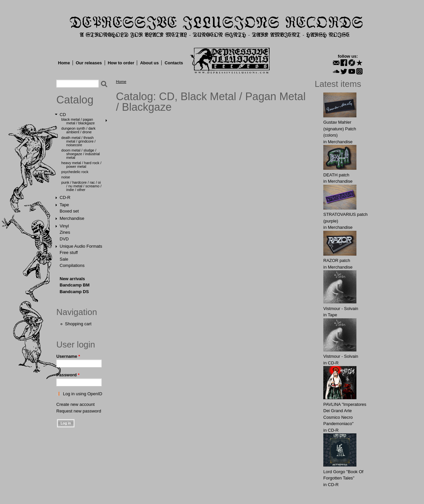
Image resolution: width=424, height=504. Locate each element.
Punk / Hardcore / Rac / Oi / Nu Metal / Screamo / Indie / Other (81, 186)
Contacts (174, 63)
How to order (121, 63)
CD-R (65, 197)
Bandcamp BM (75, 285)
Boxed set (69, 211)
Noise (66, 177)
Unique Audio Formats (81, 246)
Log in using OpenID (83, 394)
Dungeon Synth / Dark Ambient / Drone (78, 130)
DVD (64, 239)
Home (64, 63)
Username (68, 356)
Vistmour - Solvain (341, 309)
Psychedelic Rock (75, 172)
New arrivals (72, 279)
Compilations (72, 265)
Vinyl (64, 226)
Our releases (89, 63)
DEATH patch (336, 175)
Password (68, 375)
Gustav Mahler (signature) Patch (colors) (340, 129)
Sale (64, 259)
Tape (64, 205)
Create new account (76, 404)
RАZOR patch (337, 260)
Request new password (79, 411)
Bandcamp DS (74, 292)
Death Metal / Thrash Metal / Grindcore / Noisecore (78, 141)
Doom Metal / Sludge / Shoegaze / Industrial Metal (80, 154)
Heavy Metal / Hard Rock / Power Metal (81, 165)
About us (149, 63)
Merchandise (72, 218)
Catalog (75, 100)
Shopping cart (78, 324)
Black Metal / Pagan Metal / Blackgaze (78, 121)
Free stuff (69, 252)
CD (63, 115)
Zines (65, 232)
